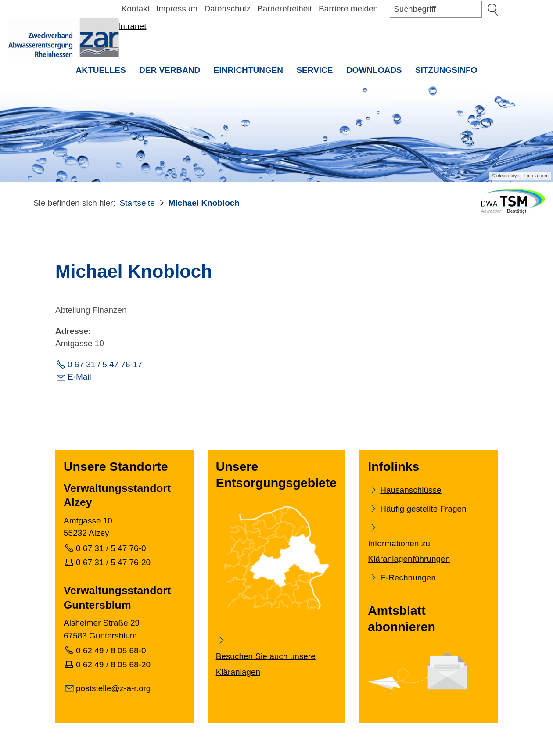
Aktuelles (101, 70)
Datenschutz (227, 9)
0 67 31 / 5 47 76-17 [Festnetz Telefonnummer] (105, 365)
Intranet (132, 26)
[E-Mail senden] (107, 688)
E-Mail (79, 378)
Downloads (374, 70)
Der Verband (170, 70)
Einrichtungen (248, 70)
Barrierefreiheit (285, 9)
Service (314, 70)
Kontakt (136, 9)
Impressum (177, 9)
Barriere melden (348, 9)
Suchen (492, 9)
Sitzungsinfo (450, 73)
